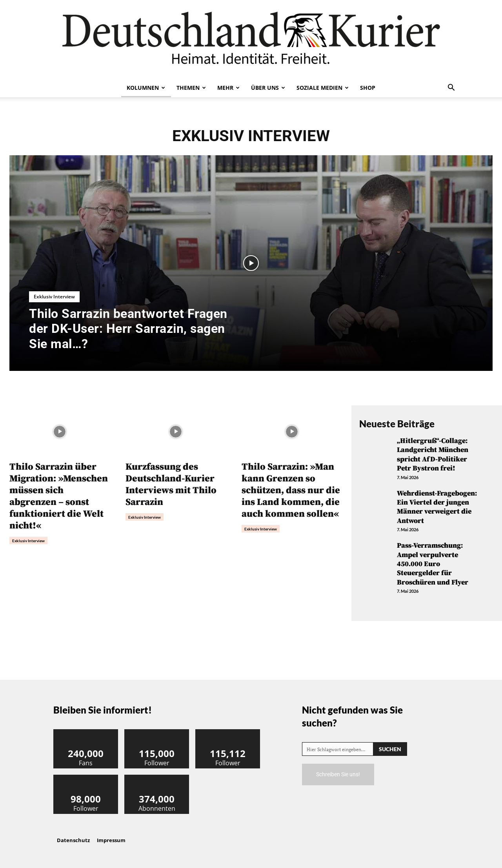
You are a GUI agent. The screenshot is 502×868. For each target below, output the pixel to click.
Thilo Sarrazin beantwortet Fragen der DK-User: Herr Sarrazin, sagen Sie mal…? (128, 329)
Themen (191, 88)
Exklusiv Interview (54, 297)
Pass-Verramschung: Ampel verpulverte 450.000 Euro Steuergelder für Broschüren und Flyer (433, 564)
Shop (368, 88)
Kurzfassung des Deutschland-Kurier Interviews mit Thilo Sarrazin (171, 485)
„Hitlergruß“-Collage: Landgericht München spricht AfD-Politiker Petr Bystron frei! (433, 455)
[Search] (390, 749)
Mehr (228, 88)
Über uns (268, 88)
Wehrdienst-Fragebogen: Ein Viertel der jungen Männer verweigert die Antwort (437, 507)
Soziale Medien (323, 88)
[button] (451, 88)
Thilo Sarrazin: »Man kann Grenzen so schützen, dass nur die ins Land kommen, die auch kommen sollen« (291, 490)
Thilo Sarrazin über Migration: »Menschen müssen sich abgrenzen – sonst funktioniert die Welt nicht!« (59, 496)
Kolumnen (146, 88)
